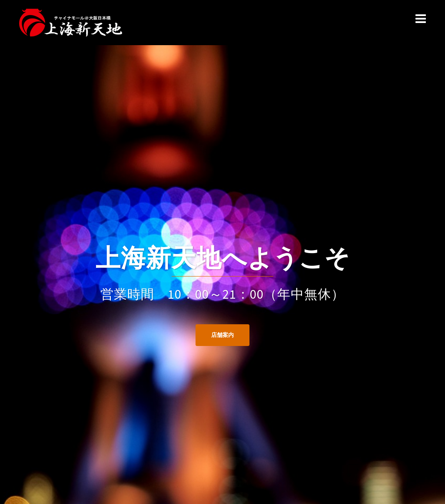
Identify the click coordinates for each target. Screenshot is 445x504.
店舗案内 (222, 335)
